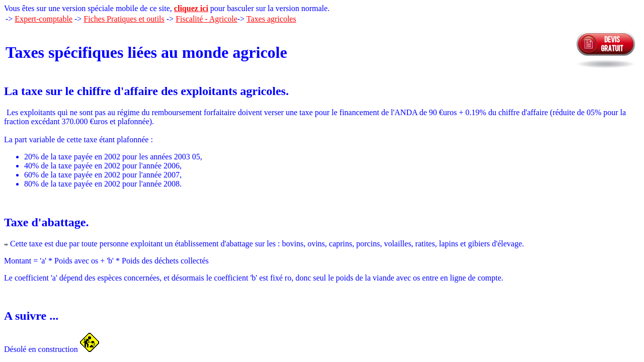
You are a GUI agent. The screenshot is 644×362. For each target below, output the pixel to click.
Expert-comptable (44, 19)
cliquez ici (191, 8)
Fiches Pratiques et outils (124, 19)
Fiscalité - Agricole (207, 19)
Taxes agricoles (271, 19)
